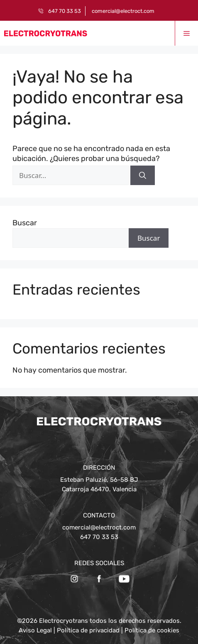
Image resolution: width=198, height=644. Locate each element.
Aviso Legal (35, 630)
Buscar (25, 223)
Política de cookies (152, 630)
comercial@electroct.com (123, 11)
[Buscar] (143, 176)
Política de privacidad (88, 630)
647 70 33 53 (65, 11)
